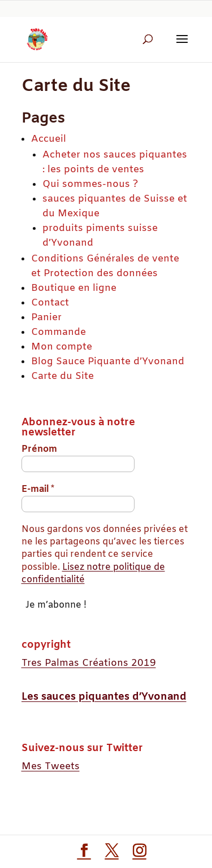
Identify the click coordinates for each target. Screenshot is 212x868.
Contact (50, 303)
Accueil (49, 139)
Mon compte (62, 347)
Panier (46, 318)
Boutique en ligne (74, 288)
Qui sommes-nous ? (90, 184)
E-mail (38, 489)
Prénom (39, 449)
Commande (59, 332)
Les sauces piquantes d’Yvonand (104, 697)
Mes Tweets (51, 767)
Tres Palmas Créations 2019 (89, 663)
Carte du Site (62, 376)
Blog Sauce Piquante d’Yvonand (108, 362)
